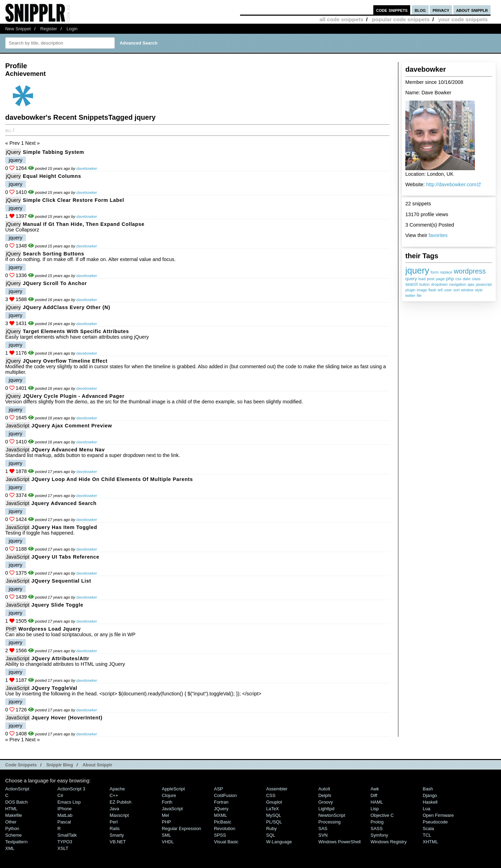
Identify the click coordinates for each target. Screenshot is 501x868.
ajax (471, 284)
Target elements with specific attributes (76, 331)
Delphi (325, 795)
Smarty (117, 835)
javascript (484, 284)
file (419, 295)
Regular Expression (181, 828)
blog (420, 10)
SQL (271, 835)
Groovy (326, 802)
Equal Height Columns (52, 176)
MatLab (65, 815)
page (440, 279)
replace (446, 272)
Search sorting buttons (53, 254)
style (479, 290)
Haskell (430, 802)
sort (456, 290)
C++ (114, 795)
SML (166, 835)
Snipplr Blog (60, 765)
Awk (375, 789)
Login (72, 29)
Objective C (382, 815)
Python (12, 828)
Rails (115, 828)
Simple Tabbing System (53, 152)
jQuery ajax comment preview (72, 426)
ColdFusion (225, 795)
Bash (428, 789)
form (435, 272)
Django (430, 795)
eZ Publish (121, 802)
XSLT (63, 848)
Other (11, 822)
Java (114, 809)
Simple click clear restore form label (73, 200)
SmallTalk (67, 835)
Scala (428, 828)
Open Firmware (438, 815)
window (467, 290)
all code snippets (341, 19)
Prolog (377, 822)
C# (60, 795)
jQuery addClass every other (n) (66, 307)
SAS (323, 828)
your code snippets (463, 19)
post (431, 279)
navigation (458, 284)
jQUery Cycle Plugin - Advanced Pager (74, 396)
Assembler (277, 789)
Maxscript (119, 815)
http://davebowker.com (451, 184)
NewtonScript (332, 815)
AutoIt (324, 789)
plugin (410, 290)
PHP (11, 629)
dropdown (439, 284)
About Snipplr (97, 765)
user (448, 290)
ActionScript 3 (71, 789)
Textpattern (16, 842)
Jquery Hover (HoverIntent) (67, 718)
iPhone (65, 809)
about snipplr (472, 10)
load (422, 279)
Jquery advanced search (64, 503)
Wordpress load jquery (50, 629)
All (8, 130)
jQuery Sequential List (61, 581)
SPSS (220, 835)
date (467, 279)
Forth (167, 802)
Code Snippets (21, 765)
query (411, 279)
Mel (165, 815)
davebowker (87, 168)
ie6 (440, 290)
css (458, 279)
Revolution (225, 828)
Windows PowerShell (340, 842)
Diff (374, 795)
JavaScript (18, 426)
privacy (441, 10)
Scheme (14, 835)
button (424, 284)
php (450, 279)
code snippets (392, 10)
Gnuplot (274, 802)
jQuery (13, 152)
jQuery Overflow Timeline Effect (65, 361)
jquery (417, 270)
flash (432, 290)
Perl (114, 822)
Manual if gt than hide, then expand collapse (83, 224)
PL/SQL (274, 822)
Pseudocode (435, 822)
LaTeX (273, 809)
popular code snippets (401, 19)
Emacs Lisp (69, 802)
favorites (438, 235)
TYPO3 (65, 842)
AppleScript (173, 789)
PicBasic (223, 822)
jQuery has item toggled (64, 527)
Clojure (169, 795)
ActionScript (17, 789)
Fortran (221, 802)
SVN (323, 835)
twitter (410, 295)
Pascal (64, 822)
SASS (377, 828)
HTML (11, 809)
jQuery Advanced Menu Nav (68, 450)
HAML (377, 802)
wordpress (470, 271)
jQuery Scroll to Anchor (55, 283)
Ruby (271, 828)
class (476, 279)
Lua (427, 809)
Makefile (14, 815)
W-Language (279, 842)
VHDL (168, 842)
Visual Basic (226, 842)
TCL (427, 835)
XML (10, 848)
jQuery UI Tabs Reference (65, 557)
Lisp (375, 809)
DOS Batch (17, 802)
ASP (218, 789)
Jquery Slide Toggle (57, 605)
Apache (117, 789)
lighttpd (326, 809)
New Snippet (18, 29)
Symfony (379, 835)
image (422, 290)
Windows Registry (389, 842)
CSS (271, 795)
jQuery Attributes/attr (60, 658)
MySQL (274, 815)
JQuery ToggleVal (54, 688)
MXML (220, 815)
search (412, 284)
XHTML (430, 842)
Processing (329, 822)
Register (49, 29)
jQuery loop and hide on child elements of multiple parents (112, 479)
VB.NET (118, 842)
